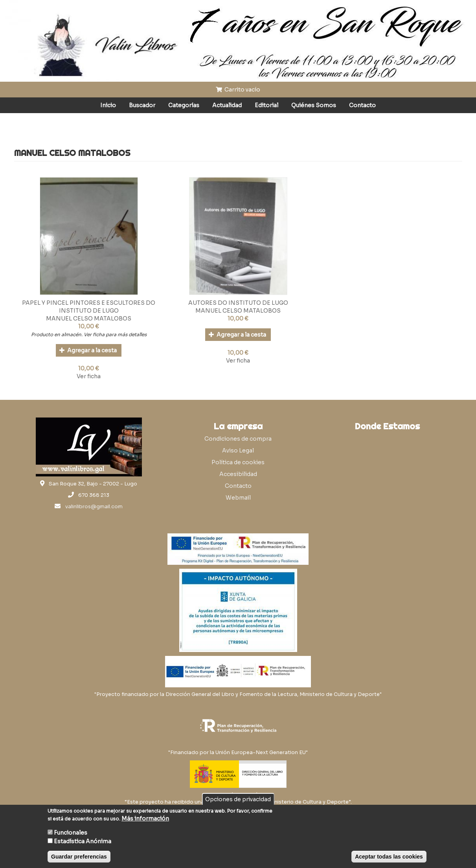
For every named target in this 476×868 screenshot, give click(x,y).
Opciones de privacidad (238, 799)
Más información (145, 819)
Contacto (362, 105)
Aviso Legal (238, 450)
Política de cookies (238, 462)
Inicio (108, 105)
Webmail (238, 498)
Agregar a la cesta (88, 350)
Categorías (184, 105)
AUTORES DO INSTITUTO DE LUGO (238, 303)
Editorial (266, 105)
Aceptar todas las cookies (389, 857)
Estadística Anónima (83, 841)
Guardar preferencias (79, 857)
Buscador (142, 105)
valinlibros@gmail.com (94, 507)
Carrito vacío (238, 90)
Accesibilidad (238, 474)
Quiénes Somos (314, 105)
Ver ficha (89, 376)
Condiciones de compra (238, 439)
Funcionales (71, 833)
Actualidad (227, 105)
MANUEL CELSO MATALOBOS (89, 319)
